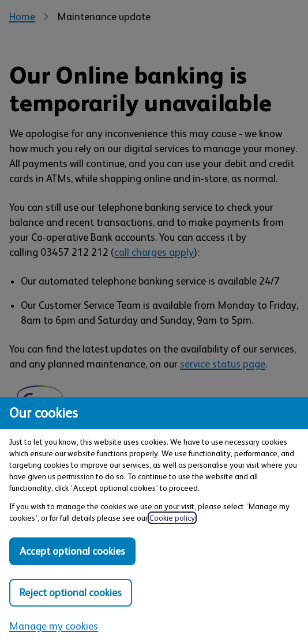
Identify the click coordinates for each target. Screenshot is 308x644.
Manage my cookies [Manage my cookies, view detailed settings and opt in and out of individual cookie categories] (54, 626)
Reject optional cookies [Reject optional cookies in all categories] (71, 593)
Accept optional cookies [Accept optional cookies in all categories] (72, 551)
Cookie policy (172, 518)
